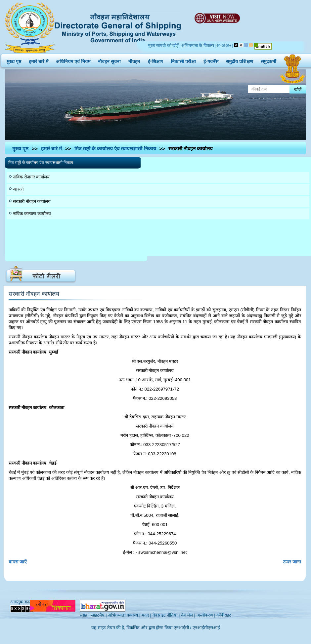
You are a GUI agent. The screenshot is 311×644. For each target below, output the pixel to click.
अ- (219, 46)
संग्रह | (85, 615)
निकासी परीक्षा (183, 60)
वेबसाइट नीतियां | (166, 615)
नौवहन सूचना (109, 60)
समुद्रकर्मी (268, 60)
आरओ (18, 189)
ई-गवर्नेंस (211, 60)
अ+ (228, 46)
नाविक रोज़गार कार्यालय (31, 177)
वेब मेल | (188, 615)
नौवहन (134, 60)
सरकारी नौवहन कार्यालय (32, 201)
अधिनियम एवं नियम (73, 60)
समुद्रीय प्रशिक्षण (240, 60)
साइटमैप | (99, 615)
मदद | (146, 615)
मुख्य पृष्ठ (14, 60)
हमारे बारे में (39, 60)
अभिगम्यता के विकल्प (198, 46)
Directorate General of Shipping (118, 27)
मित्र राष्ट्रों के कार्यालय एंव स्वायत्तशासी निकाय (115, 149)
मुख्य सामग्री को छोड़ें (163, 46)
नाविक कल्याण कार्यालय (32, 214)
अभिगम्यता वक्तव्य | (124, 615)
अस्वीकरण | (206, 615)
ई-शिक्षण (155, 60)
